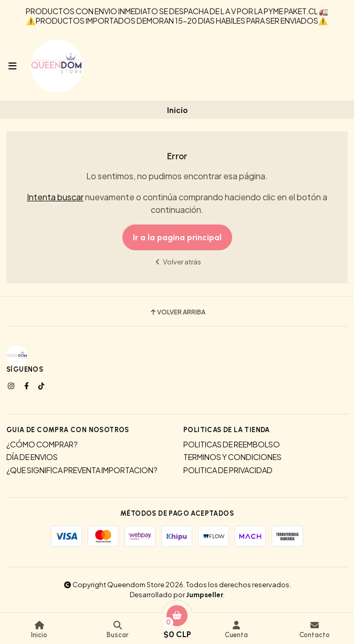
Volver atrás (177, 262)
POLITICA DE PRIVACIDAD (228, 470)
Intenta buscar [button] (55, 197)
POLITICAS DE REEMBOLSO (232, 444)
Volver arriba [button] (177, 312)
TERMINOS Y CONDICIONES (232, 457)
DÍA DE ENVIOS (32, 457)
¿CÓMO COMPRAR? (42, 444)
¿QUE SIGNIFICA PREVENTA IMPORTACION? (82, 470)
